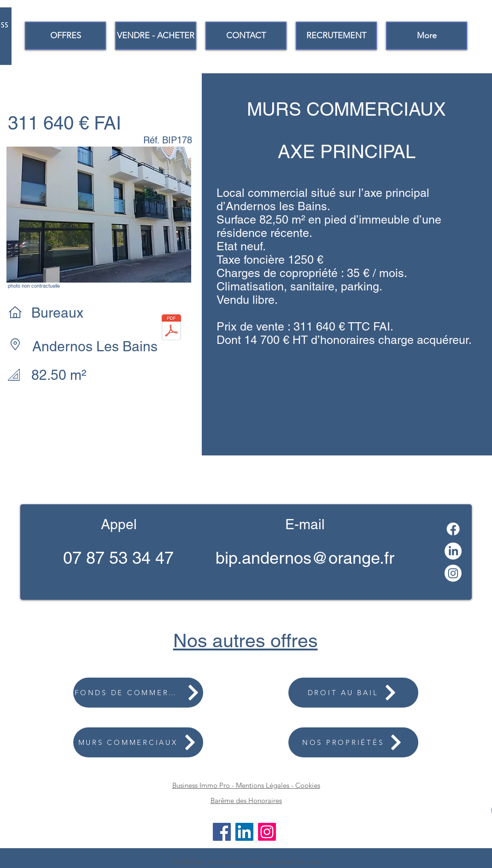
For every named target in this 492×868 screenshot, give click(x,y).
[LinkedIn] (453, 551)
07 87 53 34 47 (118, 558)
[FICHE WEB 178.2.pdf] (171, 328)
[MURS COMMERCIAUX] (138, 742)
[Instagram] (453, 573)
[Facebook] (453, 529)
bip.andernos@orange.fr (305, 558)
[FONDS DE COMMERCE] (138, 693)
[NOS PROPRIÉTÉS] (353, 742)
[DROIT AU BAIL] (353, 693)
